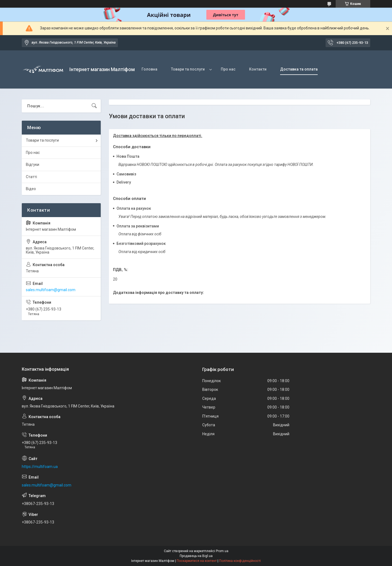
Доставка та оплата (299, 69)
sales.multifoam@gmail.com (51, 290)
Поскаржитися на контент (197, 561)
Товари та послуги (188, 69)
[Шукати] (94, 106)
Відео (31, 189)
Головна (149, 69)
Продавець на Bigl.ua (196, 556)
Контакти (258, 69)
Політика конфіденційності (240, 561)
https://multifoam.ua (40, 467)
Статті (31, 177)
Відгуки (33, 165)
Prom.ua (222, 551)
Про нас (228, 69)
